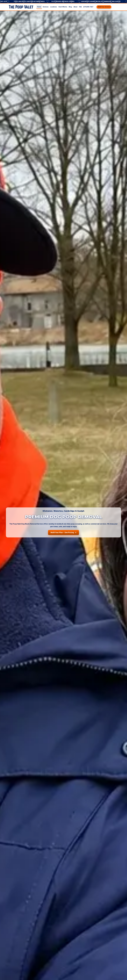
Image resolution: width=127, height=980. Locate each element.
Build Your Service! (104, 7)
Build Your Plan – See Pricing (64, 532)
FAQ (80, 7)
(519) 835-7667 (88, 7)
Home (39, 7)
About (75, 7)
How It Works (63, 7)
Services (46, 7)
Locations (54, 7)
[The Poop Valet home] (21, 7)
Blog (70, 7)
